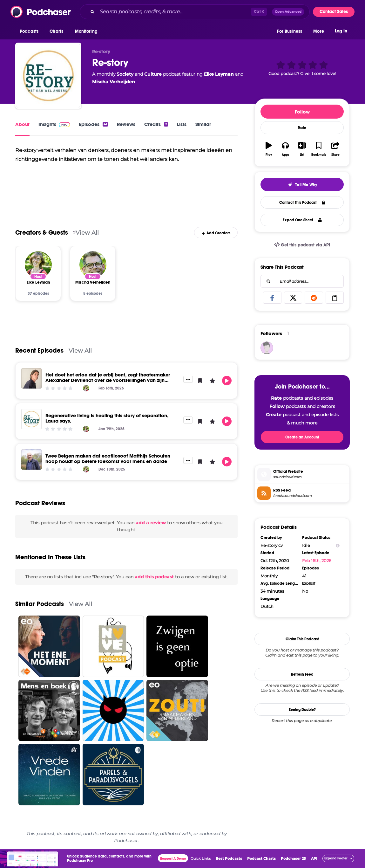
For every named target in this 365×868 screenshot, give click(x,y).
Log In (341, 31)
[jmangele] (267, 348)
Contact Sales (334, 12)
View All (87, 233)
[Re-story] (48, 76)
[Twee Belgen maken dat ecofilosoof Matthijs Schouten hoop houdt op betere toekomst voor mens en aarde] (31, 459)
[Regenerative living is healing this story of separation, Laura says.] (31, 419)
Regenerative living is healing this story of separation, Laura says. (107, 418)
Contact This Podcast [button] (302, 203)
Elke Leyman (219, 74)
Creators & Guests (42, 233)
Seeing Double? (302, 710)
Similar (203, 124)
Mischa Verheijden (114, 82)
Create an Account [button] (302, 437)
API (314, 858)
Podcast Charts (261, 858)
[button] (31, 31)
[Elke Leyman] (38, 265)
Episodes (93, 124)
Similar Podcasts (40, 604)
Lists (182, 124)
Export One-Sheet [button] (302, 220)
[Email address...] (302, 281)
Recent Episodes (39, 351)
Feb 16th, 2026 (317, 561)
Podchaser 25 (293, 858)
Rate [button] (302, 128)
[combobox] (195, 12)
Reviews (126, 124)
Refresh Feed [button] (302, 674)
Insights (54, 124)
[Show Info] (338, 545)
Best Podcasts (229, 858)
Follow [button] (302, 112)
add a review (151, 523)
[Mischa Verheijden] (93, 265)
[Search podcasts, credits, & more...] (174, 12)
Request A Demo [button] (173, 859)
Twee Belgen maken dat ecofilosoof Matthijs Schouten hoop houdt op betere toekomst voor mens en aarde (108, 458)
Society (125, 74)
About (22, 124)
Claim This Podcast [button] (302, 639)
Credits (156, 124)
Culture (153, 74)
